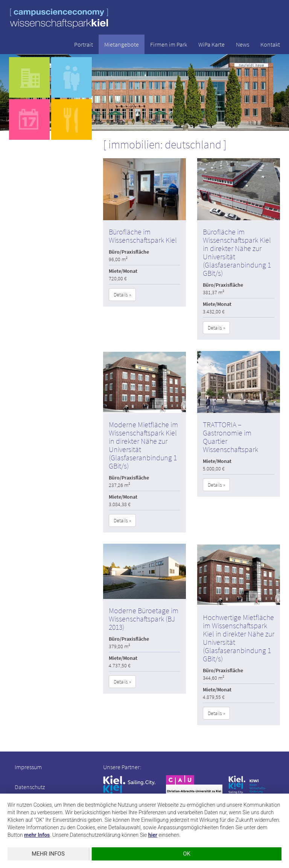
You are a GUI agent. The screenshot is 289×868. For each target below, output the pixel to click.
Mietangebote (122, 44)
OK (187, 854)
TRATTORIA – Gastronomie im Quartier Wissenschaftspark (230, 437)
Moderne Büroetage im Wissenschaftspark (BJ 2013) (144, 619)
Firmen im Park (169, 44)
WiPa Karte (211, 44)
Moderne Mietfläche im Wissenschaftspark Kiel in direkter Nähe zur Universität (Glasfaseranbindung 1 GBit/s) (143, 445)
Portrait (84, 44)
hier (153, 835)
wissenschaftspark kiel (59, 18)
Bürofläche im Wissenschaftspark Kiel (143, 236)
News (243, 44)
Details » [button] (122, 295)
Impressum (28, 767)
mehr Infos (37, 835)
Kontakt (270, 44)
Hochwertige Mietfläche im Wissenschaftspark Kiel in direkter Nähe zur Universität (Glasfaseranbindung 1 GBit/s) (239, 638)
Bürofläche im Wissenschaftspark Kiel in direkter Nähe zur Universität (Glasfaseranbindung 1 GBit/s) (237, 252)
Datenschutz (30, 787)
